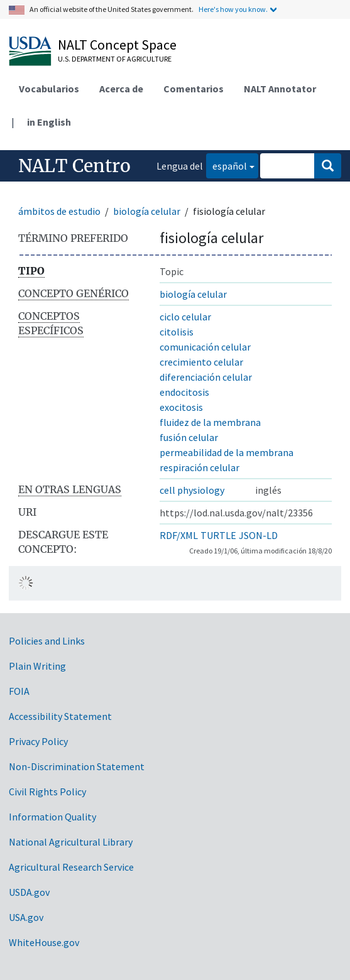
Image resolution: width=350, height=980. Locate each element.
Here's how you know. (233, 9)
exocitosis (181, 407)
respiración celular (200, 467)
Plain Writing (37, 666)
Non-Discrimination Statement (77, 766)
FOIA (19, 691)
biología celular (147, 211)
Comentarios (194, 89)
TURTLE (218, 535)
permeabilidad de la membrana (227, 452)
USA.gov (26, 917)
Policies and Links (47, 641)
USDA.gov (29, 892)
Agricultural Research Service (71, 867)
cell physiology (192, 490)
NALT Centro (74, 166)
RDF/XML (179, 535)
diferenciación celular (206, 377)
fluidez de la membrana (210, 422)
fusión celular (189, 437)
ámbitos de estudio (59, 211)
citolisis (177, 332)
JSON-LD (258, 535)
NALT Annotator (280, 89)
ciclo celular (185, 317)
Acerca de (121, 89)
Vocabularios (49, 89)
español (227, 165)
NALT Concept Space (117, 45)
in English (49, 122)
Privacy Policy (38, 741)
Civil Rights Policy (47, 792)
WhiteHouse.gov (44, 942)
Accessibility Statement (60, 716)
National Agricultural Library (71, 842)
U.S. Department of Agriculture (115, 59)
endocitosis (184, 392)
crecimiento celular (201, 362)
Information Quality (52, 817)
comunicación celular (205, 347)
